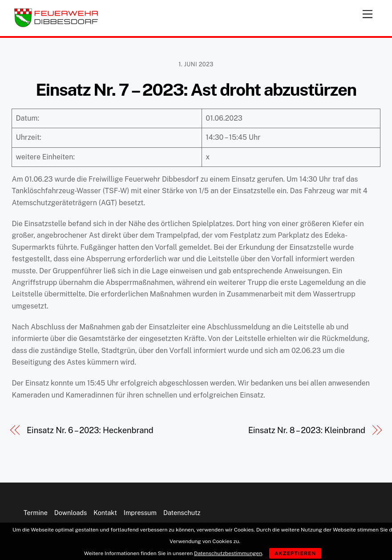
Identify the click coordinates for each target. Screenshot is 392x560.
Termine (36, 513)
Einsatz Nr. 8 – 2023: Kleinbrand (307, 430)
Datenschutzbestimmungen (228, 553)
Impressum (140, 513)
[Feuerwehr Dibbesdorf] (56, 25)
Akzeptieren (295, 553)
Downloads (71, 513)
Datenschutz (182, 513)
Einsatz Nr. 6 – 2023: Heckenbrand (90, 430)
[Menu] (368, 12)
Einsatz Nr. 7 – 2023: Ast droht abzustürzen (196, 90)
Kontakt (105, 513)
